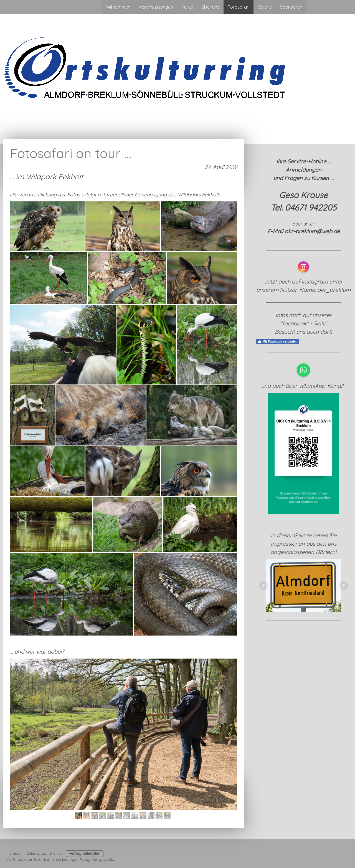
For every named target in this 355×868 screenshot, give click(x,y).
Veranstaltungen (156, 7)
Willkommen (118, 7)
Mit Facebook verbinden (277, 341)
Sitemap (56, 853)
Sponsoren (291, 7)
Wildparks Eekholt (198, 195)
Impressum (15, 853)
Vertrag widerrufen (85, 853)
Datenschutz (37, 853)
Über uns (210, 7)
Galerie (265, 7)
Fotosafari (239, 7)
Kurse (187, 7)
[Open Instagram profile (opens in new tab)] (303, 267)
